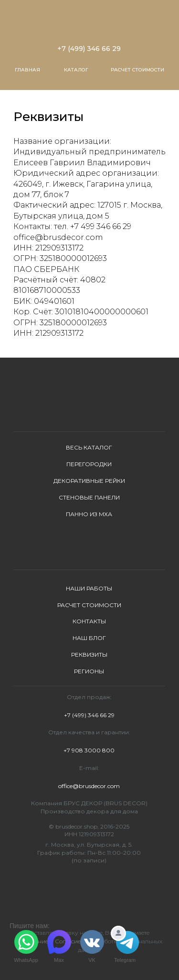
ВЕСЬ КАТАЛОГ (89, 447)
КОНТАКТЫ (89, 621)
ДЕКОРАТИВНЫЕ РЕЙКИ (89, 481)
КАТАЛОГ (76, 70)
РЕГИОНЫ (89, 671)
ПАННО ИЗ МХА (89, 514)
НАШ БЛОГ (89, 638)
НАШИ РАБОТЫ (89, 588)
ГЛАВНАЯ (27, 70)
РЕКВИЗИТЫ (89, 655)
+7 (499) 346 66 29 (89, 49)
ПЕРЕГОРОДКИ (89, 464)
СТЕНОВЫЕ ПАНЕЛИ (89, 497)
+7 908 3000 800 (89, 750)
